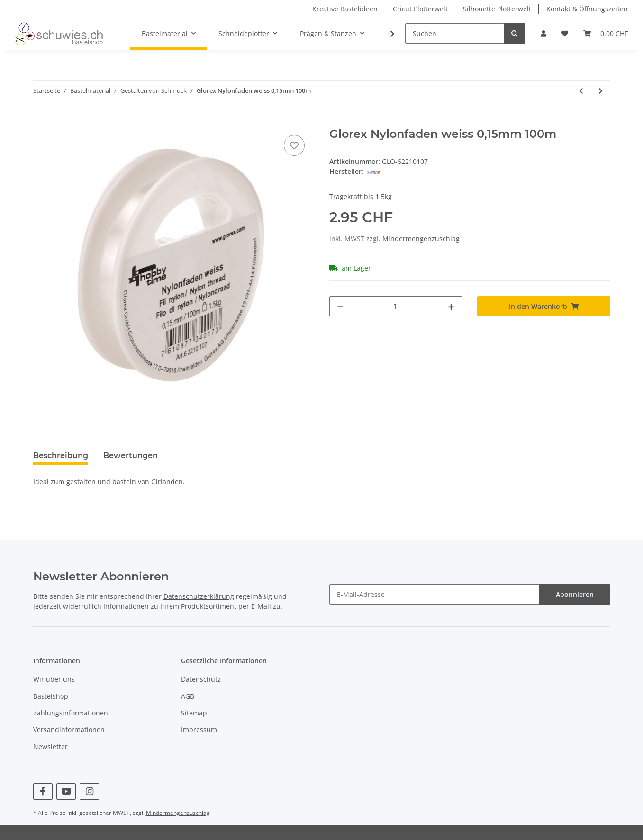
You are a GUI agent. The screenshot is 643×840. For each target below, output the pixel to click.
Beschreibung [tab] (61, 456)
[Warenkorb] (606, 33)
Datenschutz (201, 679)
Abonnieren (575, 594)
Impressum (199, 729)
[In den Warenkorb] (41, 122)
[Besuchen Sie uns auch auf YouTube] (66, 791)
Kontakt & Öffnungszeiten (587, 9)
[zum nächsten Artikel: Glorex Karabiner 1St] (601, 91)
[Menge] (396, 306)
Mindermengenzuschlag (421, 239)
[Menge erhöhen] (451, 306)
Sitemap (194, 713)
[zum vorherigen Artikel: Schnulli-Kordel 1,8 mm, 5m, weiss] (581, 91)
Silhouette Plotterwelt (497, 9)
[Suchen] (455, 33)
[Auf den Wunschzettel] (294, 145)
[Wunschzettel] (565, 33)
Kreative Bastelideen (345, 9)
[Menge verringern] (340, 306)
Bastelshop (51, 696)
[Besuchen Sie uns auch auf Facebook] (43, 791)
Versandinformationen (69, 729)
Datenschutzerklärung (199, 596)
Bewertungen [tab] (131, 456)
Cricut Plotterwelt (420, 9)
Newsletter (50, 746)
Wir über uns (54, 679)
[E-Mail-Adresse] (435, 594)
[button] (543, 33)
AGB (188, 696)
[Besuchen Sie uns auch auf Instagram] (89, 791)
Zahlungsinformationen (71, 713)
